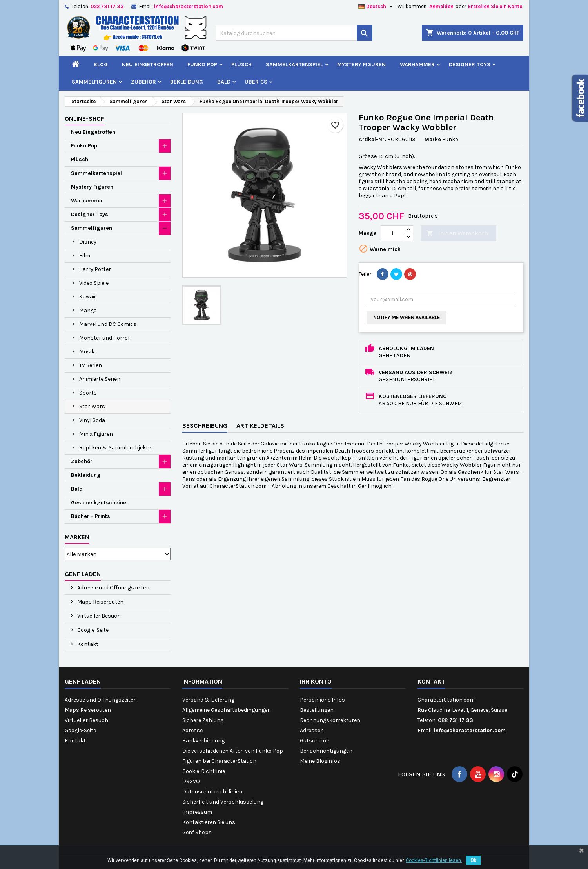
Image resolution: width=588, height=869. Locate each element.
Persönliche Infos (322, 700)
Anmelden (441, 6)
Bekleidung (187, 82)
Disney (88, 242)
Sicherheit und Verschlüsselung (223, 802)
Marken (77, 537)
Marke (433, 139)
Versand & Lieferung (208, 700)
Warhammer (417, 65)
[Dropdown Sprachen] (376, 7)
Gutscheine (314, 741)
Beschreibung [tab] (205, 426)
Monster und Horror (105, 338)
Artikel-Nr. (372, 139)
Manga (88, 310)
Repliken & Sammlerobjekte (115, 448)
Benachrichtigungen (326, 751)
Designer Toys (470, 65)
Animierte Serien (100, 379)
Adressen (312, 730)
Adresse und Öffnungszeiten (113, 588)
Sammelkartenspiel (294, 65)
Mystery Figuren (361, 65)
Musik (87, 352)
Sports (88, 393)
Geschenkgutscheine (99, 503)
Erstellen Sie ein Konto (495, 6)
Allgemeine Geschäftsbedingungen (227, 710)
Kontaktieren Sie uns (209, 822)
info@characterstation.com (189, 6)
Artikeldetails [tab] (260, 426)
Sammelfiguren (94, 82)
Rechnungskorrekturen (330, 720)
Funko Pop (202, 65)
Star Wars (92, 406)
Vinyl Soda (92, 420)
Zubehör (143, 82)
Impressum (197, 812)
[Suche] (294, 33)
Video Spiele (94, 283)
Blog (101, 65)
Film (85, 255)
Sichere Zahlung (203, 720)
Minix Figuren (96, 434)
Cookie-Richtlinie (204, 771)
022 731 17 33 (107, 6)
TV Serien (91, 365)
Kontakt (87, 644)
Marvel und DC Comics (108, 324)
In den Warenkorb (457, 234)
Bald (224, 82)
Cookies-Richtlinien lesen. (434, 860)
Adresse (192, 730)
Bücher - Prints (91, 516)
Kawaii (87, 297)
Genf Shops (197, 832)
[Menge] (392, 233)
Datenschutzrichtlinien (212, 792)
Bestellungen (317, 710)
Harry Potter (95, 269)
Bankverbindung (203, 741)
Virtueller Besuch (98, 616)
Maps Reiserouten (100, 602)
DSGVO (191, 781)
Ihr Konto (316, 681)
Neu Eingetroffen (148, 65)
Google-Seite (92, 630)
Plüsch (241, 65)
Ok (473, 860)
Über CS (256, 82)
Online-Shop (84, 119)
